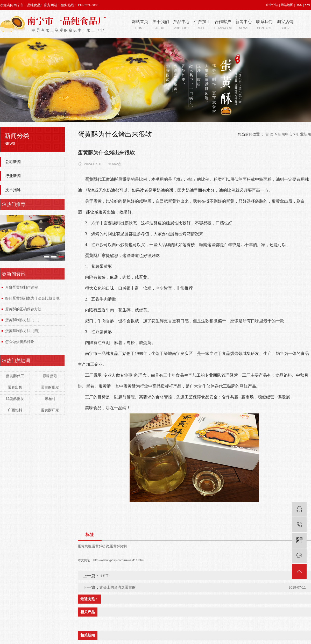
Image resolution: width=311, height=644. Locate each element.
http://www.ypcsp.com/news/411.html (119, 560)
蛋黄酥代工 (15, 376)
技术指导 (13, 190)
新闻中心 (244, 25)
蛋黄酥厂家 (50, 410)
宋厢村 (50, 399)
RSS (299, 5)
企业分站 (272, 5)
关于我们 (161, 25)
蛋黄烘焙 (84, 546)
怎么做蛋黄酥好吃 (20, 342)
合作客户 (223, 25)
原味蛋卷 (50, 376)
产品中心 (181, 25)
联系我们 (264, 25)
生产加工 (202, 25)
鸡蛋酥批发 (15, 399)
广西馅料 (15, 410)
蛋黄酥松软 (100, 546)
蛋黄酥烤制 (118, 546)
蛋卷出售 (15, 387)
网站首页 (140, 25)
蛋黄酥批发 (50, 387)
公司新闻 (13, 162)
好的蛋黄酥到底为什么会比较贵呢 (32, 298)
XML (308, 5)
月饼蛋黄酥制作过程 (22, 287)
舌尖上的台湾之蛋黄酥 (118, 587)
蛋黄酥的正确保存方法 (23, 309)
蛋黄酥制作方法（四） (23, 331)
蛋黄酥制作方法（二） (23, 320)
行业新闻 (13, 176)
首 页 (270, 134)
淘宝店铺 (285, 25)
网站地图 (287, 5)
